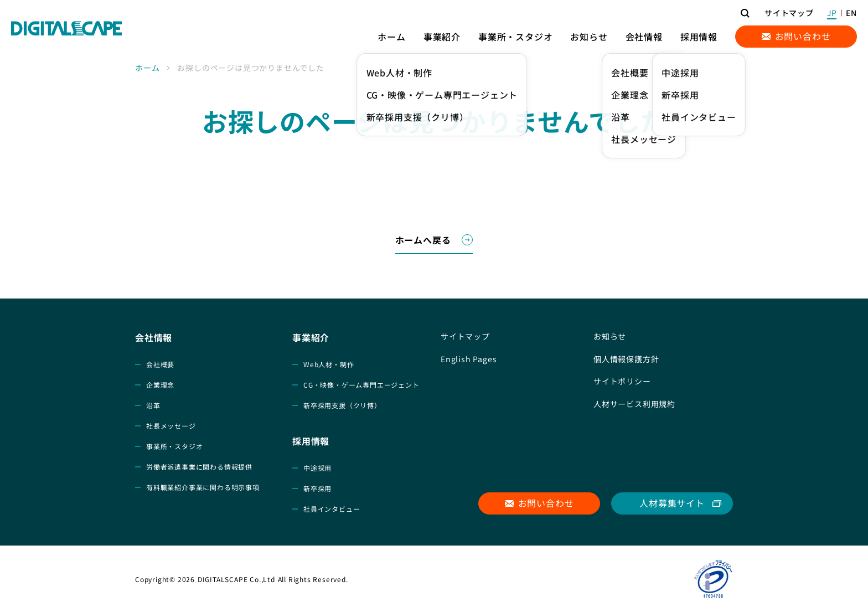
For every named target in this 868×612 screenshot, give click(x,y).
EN (851, 13)
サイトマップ (789, 13)
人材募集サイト (672, 503)
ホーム (147, 68)
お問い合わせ (803, 36)
